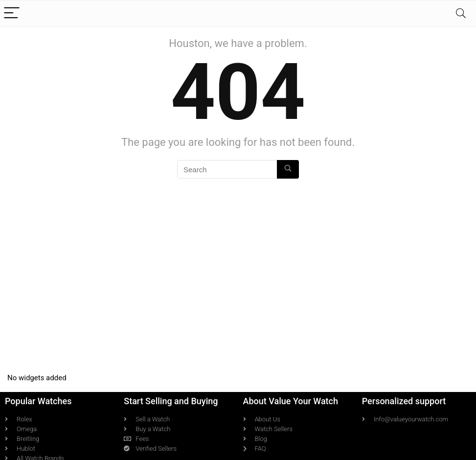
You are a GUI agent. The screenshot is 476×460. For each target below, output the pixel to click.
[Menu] (12, 13)
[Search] (461, 13)
